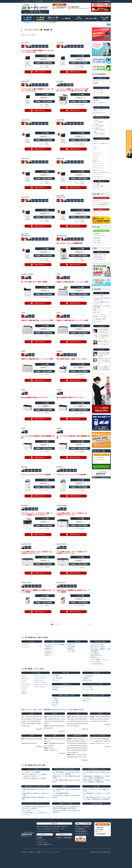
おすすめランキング (58, 687)
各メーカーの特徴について (36, 769)
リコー (24, 682)
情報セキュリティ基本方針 (83, 827)
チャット (99, 832)
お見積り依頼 (100, 827)
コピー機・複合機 (57, 678)
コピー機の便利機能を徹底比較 (61, 793)
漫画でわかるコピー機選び (98, 647)
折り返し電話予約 (101, 834)
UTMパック (48, 655)
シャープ (25, 676)
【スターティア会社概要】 (104, 1)
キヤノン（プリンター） (41, 676)
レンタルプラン (26, 647)
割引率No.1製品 (87, 680)
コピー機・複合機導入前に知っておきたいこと (96, 769)
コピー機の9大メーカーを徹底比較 (31, 772)
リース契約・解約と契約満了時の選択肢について (66, 769)
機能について (66, 786)
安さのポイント (72, 644)
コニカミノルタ (26, 684)
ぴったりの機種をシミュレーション (100, 659)
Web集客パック (49, 653)
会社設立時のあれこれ (97, 655)
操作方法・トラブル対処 (66, 804)
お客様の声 (71, 649)
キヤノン (25, 680)
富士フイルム (26, 678)
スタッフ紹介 (71, 651)
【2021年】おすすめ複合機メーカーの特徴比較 (34, 778)
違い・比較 (96, 786)
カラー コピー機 (87, 687)
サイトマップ (41, 840)
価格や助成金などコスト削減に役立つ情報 (36, 786)
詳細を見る (39, 729)
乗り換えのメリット (96, 657)
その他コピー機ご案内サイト (45, 844)
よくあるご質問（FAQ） (97, 664)
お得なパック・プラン (79, 18)
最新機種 (55, 689)
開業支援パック (49, 648)
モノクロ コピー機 (88, 689)
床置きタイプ (87, 701)
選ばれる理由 (71, 647)
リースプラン (26, 644)
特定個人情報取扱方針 (82, 831)
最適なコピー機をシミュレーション (53, 18)
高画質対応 (86, 678)
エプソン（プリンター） (41, 678)
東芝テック (25, 693)
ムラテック (25, 687)
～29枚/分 (55, 698)
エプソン (25, 689)
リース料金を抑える (88, 676)
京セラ (24, 691)
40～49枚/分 (56, 703)
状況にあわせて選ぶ (92, 19)
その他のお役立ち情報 (96, 804)
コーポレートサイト (42, 842)
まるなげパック (49, 651)
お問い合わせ (100, 830)
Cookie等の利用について (82, 833)
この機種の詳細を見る (39, 72)
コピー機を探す (66, 19)
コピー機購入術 (95, 653)
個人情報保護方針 (80, 829)
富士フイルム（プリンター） (43, 684)
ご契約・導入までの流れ (97, 644)
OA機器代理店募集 (64, 838)
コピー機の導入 (28, 19)
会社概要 (40, 838)
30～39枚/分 (56, 701)
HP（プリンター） (40, 680)
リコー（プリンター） (41, 687)
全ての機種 (56, 676)
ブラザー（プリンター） (41, 682)
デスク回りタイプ (88, 698)
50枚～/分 (55, 705)
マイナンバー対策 (95, 662)
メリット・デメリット (36, 804)
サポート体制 (104, 18)
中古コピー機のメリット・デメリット (32, 810)
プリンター (56, 680)
